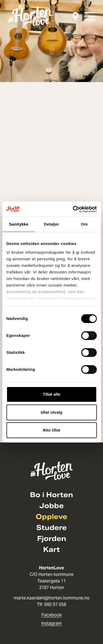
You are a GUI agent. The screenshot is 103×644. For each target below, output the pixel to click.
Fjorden (52, 539)
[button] (90, 16)
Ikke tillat (51, 430)
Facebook (52, 615)
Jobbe (51, 506)
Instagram (51, 623)
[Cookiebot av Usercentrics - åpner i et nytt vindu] (73, 209)
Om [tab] (84, 224)
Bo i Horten (51, 495)
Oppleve (51, 517)
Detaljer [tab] (52, 224)
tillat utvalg (51, 412)
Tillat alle (52, 394)
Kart (51, 550)
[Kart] (76, 16)
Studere (51, 528)
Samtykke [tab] (19, 224)
